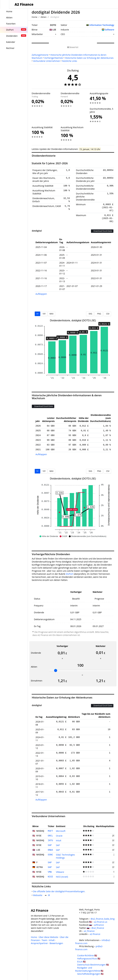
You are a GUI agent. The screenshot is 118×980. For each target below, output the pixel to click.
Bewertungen (56, 943)
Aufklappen (41, 294)
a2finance (99, 925)
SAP (50, 845)
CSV (107, 314)
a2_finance (89, 931)
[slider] (56, 670)
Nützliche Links (69, 61)
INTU (50, 841)
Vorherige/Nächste (54, 58)
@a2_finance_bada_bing (103, 919)
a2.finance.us (101, 922)
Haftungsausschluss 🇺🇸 (89, 959)
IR (49, 895)
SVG (90, 314)
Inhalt (52, 940)
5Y (37, 314)
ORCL (50, 836)
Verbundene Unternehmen (47, 61)
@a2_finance (98, 928)
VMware (60, 872)
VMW (50, 872)
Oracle (59, 836)
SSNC (50, 855)
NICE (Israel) (62, 877)
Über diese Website (48, 937)
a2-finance (95, 934)
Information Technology (102, 25)
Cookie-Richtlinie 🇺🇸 (87, 955)
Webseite (38, 895)
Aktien (43, 17)
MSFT (50, 831)
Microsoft (61, 831)
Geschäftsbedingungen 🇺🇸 (90, 974)
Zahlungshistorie (40, 55)
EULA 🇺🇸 (81, 962)
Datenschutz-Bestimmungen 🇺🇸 (93, 965)
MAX (51, 314)
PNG (99, 314)
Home (34, 17)
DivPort (69, 574)
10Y (44, 314)
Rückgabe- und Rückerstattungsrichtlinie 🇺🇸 (89, 969)
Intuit (59, 840)
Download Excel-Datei (102, 231)
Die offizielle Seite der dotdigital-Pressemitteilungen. (60, 891)
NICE (50, 877)
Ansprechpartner (39, 943)
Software (110, 30)
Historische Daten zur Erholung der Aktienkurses (89, 58)
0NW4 (50, 850)
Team (44, 940)
